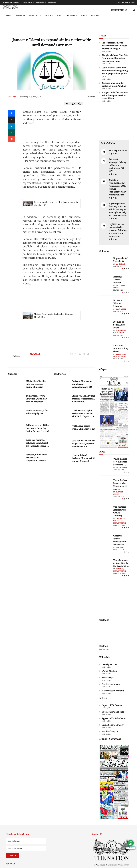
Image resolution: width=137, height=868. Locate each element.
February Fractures (118, 151)
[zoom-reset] (74, 104)
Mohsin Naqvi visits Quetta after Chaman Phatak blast (54, 316)
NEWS (59, 16)
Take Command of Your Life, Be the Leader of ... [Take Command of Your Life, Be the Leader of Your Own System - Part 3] (121, 563)
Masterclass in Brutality (113, 691)
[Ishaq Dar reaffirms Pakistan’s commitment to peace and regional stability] (16, 444)
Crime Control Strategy (113, 725)
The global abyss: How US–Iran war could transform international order (115, 58)
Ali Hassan (120, 264)
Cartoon (104, 646)
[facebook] (112, 154)
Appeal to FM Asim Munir (114, 718)
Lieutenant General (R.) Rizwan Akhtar (120, 521)
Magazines (52, 2)
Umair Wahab (121, 468)
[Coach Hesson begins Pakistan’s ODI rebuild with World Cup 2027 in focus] (62, 415)
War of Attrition (109, 671)
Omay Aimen (121, 309)
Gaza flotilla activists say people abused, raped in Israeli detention (83, 444)
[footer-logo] (112, 850)
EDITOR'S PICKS (34, 16)
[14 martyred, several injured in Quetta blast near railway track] (16, 400)
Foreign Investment (111, 684)
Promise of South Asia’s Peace (119, 325)
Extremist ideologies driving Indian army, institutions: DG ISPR (117, 165)
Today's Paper (20, 16)
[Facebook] (12, 113)
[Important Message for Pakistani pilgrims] (16, 415)
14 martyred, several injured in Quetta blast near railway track (36, 399)
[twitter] (12, 120)
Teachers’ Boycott (110, 732)
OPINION (48, 16)
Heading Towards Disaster (117, 280)
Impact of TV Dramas (112, 705)
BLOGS (83, 16)
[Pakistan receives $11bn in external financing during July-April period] (16, 430)
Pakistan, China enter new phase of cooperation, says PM (36, 458)
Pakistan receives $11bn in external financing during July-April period (37, 428)
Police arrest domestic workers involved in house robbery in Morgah (114, 46)
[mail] (12, 139)
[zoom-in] (80, 104)
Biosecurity (107, 678)
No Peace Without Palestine (118, 303)
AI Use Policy (96, 16)
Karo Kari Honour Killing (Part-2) (121, 349)
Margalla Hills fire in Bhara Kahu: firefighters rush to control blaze (115, 96)
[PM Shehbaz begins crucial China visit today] (62, 430)
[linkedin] (12, 126)
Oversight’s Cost (109, 665)
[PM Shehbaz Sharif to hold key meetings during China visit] (16, 385)
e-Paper (9, 16)
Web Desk (12, 97)
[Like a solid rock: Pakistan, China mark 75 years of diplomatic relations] (62, 460)
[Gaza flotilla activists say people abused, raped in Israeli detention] (62, 445)
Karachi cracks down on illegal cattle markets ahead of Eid (56, 204)
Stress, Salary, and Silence (114, 712)
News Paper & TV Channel (34, 2)
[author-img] (105, 263)
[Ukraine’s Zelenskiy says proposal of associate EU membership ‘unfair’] (62, 400)
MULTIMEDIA (71, 16)
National (92, 97)
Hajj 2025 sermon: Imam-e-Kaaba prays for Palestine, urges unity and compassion (118, 230)
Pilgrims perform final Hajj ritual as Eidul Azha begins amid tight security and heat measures (118, 210)
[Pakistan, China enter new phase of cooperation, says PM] (16, 459)
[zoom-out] (67, 104)
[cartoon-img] (114, 634)
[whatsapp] (12, 133)
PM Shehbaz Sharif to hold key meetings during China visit (36, 384)
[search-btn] (134, 10)
